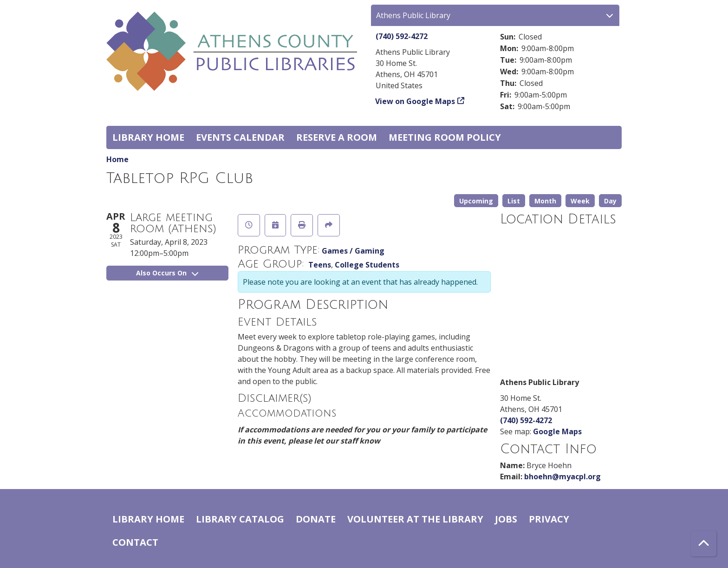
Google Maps (557, 431)
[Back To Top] (704, 544)
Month (545, 201)
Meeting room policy (445, 137)
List (514, 201)
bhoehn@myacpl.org (562, 477)
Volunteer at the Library (415, 519)
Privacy (549, 519)
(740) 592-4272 (402, 36)
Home (117, 159)
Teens (320, 265)
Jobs (506, 519)
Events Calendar (240, 137)
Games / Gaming (353, 251)
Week (580, 201)
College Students (367, 265)
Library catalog (240, 519)
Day (610, 201)
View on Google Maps (415, 101)
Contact (135, 542)
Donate (316, 519)
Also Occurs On (167, 273)
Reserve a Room (337, 137)
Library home (148, 137)
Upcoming (476, 201)
